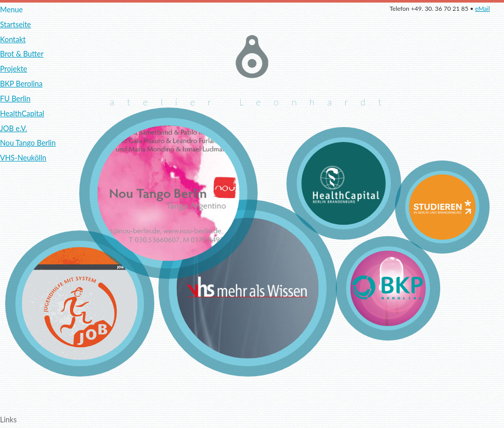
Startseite (15, 24)
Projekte (14, 69)
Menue (11, 10)
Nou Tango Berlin (28, 143)
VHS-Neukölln (23, 158)
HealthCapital (22, 113)
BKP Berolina (21, 84)
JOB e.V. (14, 128)
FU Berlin (15, 99)
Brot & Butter (22, 54)
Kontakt (13, 39)
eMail (483, 8)
